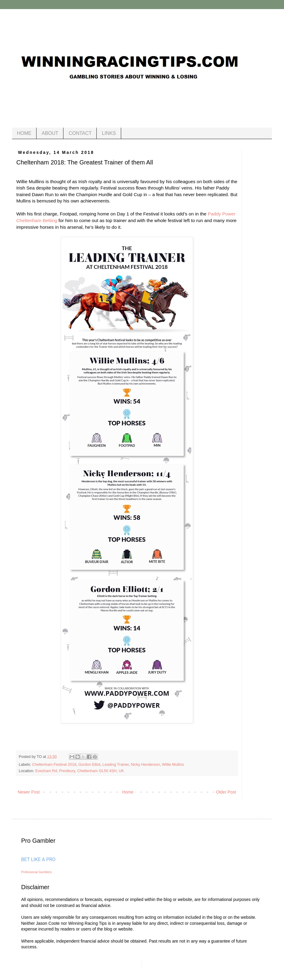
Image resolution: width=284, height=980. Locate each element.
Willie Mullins (173, 765)
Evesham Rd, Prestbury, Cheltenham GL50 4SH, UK (80, 771)
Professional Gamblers (36, 872)
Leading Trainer (116, 765)
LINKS (109, 133)
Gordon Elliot (89, 765)
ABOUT (50, 133)
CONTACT (80, 133)
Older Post (226, 792)
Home (128, 792)
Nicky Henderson (145, 765)
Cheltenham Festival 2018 (54, 765)
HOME (24, 133)
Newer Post (29, 792)
